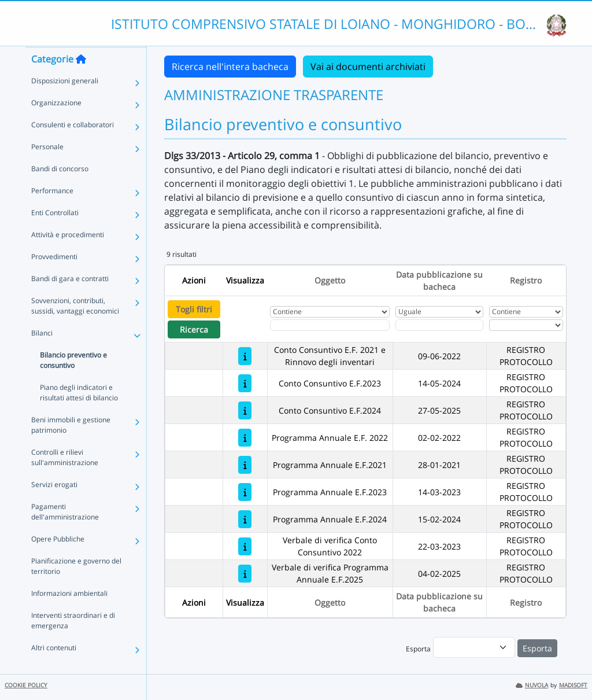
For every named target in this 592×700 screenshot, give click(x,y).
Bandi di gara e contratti (70, 301)
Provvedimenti (54, 279)
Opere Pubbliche (58, 561)
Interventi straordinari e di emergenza (73, 643)
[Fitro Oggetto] (330, 325)
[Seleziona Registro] (526, 325)
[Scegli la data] (439, 325)
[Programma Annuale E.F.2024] (245, 519)
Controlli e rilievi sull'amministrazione (65, 480)
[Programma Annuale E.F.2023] (245, 492)
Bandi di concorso (60, 191)
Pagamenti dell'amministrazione (65, 534)
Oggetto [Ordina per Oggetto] (330, 280)
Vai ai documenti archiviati (368, 67)
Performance (52, 213)
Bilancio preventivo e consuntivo (73, 383)
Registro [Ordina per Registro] (526, 280)
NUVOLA (532, 685)
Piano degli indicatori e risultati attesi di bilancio (79, 415)
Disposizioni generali (65, 103)
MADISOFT (573, 685)
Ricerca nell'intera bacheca (230, 67)
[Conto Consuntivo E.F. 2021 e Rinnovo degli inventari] (245, 356)
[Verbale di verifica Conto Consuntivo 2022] (245, 546)
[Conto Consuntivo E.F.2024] (245, 410)
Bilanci (42, 355)
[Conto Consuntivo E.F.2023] (245, 383)
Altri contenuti (54, 670)
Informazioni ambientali (69, 616)
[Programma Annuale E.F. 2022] (245, 438)
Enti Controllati (55, 235)
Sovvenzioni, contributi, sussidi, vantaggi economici (75, 328)
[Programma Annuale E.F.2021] (245, 465)
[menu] (474, 647)
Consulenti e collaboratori (73, 147)
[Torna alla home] (81, 82)
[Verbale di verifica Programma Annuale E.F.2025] (245, 574)
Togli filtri (194, 309)
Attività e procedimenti (68, 257)
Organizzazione (56, 125)
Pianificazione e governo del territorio (76, 589)
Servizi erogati (54, 507)
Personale (47, 169)
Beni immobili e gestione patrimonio (71, 447)
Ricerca (194, 329)
